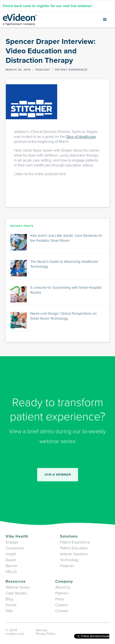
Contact (61, 611)
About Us (63, 587)
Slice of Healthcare (81, 137)
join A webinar (58, 477)
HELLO (11, 572)
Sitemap (42, 630)
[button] (105, 20)
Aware (11, 560)
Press (60, 599)
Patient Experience (75, 542)
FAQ (9, 611)
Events (11, 605)
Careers (62, 605)
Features (67, 566)
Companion (15, 548)
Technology (69, 560)
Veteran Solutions (74, 554)
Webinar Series (18, 587)
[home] (20, 20)
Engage (12, 542)
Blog (9, 599)
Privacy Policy (46, 634)
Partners (62, 593)
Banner (12, 566)
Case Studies (16, 593)
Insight (11, 554)
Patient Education (74, 548)
